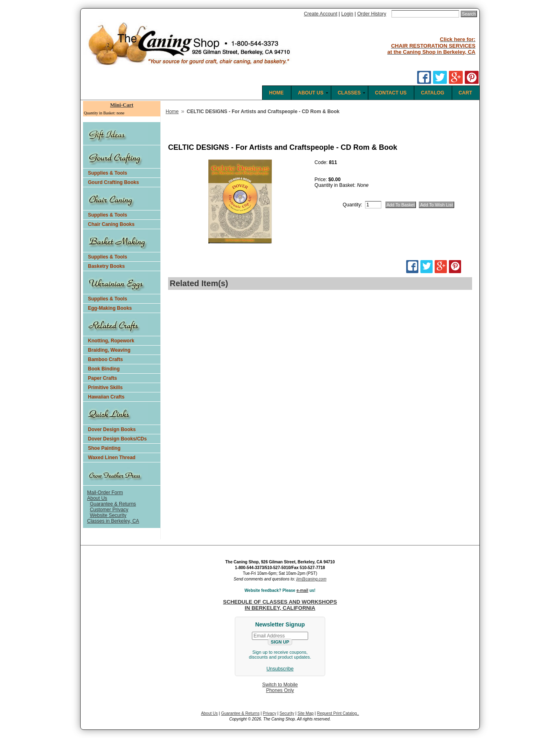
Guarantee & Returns (113, 504)
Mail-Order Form (105, 493)
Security (287, 713)
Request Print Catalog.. (338, 713)
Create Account (321, 14)
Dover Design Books (112, 429)
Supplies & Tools (107, 173)
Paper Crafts (102, 378)
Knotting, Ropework (111, 341)
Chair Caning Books (111, 224)
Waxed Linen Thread (112, 458)
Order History (372, 14)
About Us (97, 498)
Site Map (305, 713)
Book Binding (104, 369)
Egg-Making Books (110, 308)
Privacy (270, 713)
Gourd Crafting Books (113, 182)
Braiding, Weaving (109, 350)
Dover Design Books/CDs (117, 439)
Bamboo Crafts (105, 359)
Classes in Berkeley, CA (113, 521)
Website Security (108, 515)
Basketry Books (106, 266)
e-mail (302, 590)
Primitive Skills (105, 388)
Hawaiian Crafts (106, 397)
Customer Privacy (109, 510)
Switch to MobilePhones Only (280, 688)
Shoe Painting (104, 448)
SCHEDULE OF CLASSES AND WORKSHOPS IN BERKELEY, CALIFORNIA (280, 605)
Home (172, 112)
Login (347, 14)
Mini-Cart (121, 105)
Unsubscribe (280, 669)
